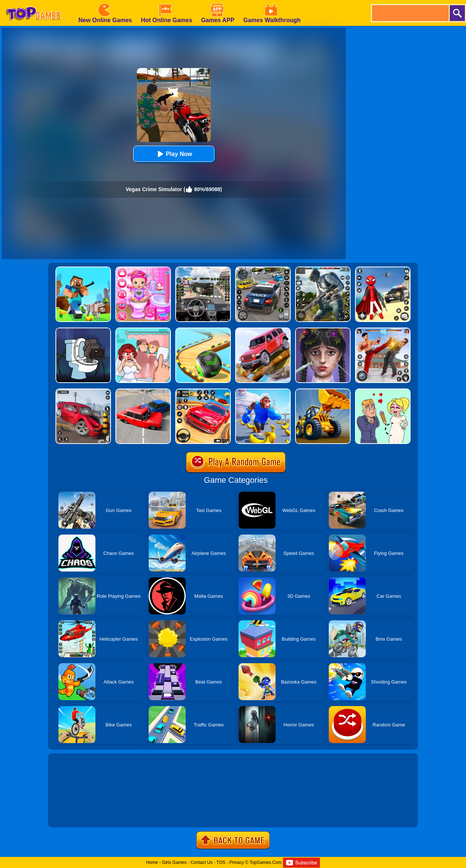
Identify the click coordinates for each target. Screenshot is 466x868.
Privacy (237, 862)
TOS (221, 862)
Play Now (174, 154)
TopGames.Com (266, 862)
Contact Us (201, 862)
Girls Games (174, 862)
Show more (73, 813)
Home (152, 862)
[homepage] (33, 3)
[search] (410, 13)
